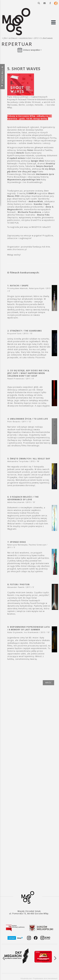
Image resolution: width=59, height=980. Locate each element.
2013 (36, 38)
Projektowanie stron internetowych (45, 979)
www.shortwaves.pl (17, 249)
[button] (39, 3)
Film (5, 38)
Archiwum (13, 38)
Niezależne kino (26, 38)
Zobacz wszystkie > (32, 50)
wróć (48, 683)
